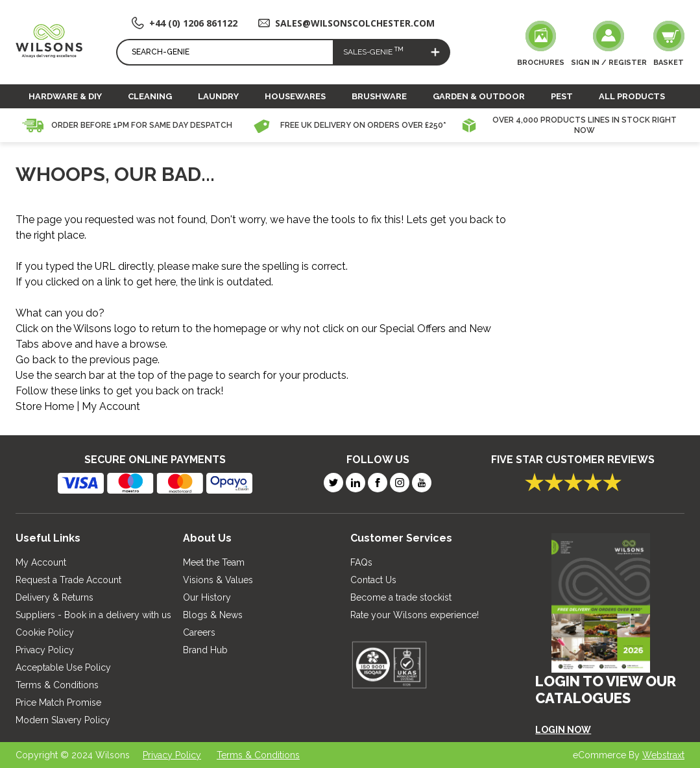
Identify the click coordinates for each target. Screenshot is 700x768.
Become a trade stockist (401, 597)
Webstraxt (663, 755)
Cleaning (150, 96)
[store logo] (49, 41)
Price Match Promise (58, 702)
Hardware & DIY (65, 96)
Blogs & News (213, 615)
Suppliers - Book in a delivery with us (93, 615)
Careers (199, 632)
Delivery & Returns (54, 597)
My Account (111, 406)
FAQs (361, 562)
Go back (36, 360)
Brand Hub (205, 650)
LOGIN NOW (563, 730)
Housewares (295, 96)
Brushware (379, 96)
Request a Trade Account (68, 580)
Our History (207, 597)
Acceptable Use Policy (63, 667)
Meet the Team (214, 562)
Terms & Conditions (57, 685)
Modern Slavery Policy (63, 720)
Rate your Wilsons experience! (415, 615)
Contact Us (373, 580)
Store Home (45, 406)
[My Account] (609, 45)
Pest (562, 96)
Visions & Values (218, 580)
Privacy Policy (45, 650)
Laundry (218, 96)
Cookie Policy (45, 632)
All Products (632, 96)
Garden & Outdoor (479, 96)
